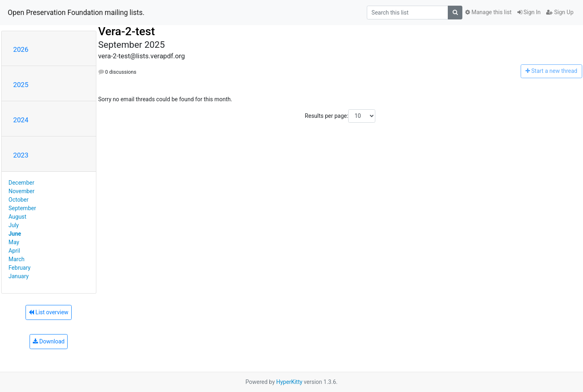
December (21, 183)
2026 (21, 49)
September (22, 208)
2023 (21, 155)
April (14, 251)
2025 (21, 85)
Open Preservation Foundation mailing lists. (76, 13)
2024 (21, 120)
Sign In (529, 12)
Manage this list (488, 12)
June (15, 234)
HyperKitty (289, 382)
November (21, 191)
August (17, 217)
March (17, 259)
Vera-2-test (127, 31)
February (19, 268)
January (19, 276)
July (14, 225)
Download (49, 341)
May (14, 242)
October (18, 200)
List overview (49, 312)
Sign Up (560, 12)
